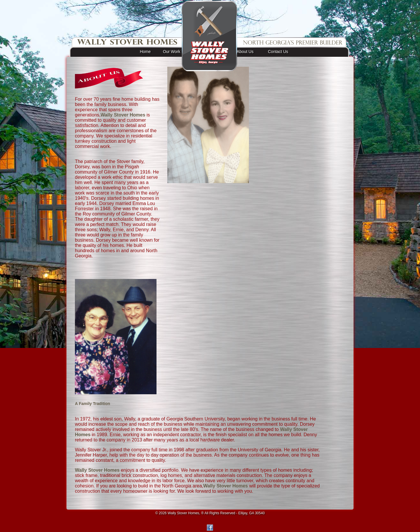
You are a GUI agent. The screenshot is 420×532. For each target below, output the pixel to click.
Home (145, 52)
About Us (245, 52)
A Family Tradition (93, 404)
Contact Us (278, 52)
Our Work (172, 52)
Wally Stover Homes (123, 115)
